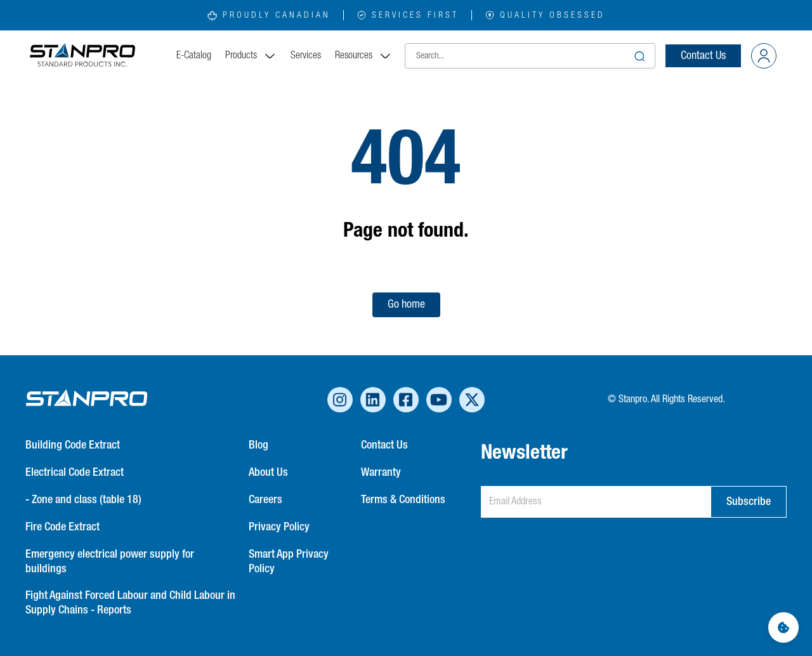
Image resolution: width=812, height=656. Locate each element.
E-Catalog (194, 56)
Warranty (381, 473)
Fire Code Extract (62, 527)
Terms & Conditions (403, 500)
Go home (406, 305)
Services (306, 56)
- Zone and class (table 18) (83, 500)
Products (251, 56)
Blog (259, 445)
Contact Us (703, 56)
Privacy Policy (279, 527)
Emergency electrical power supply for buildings (110, 562)
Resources (363, 56)
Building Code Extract (73, 445)
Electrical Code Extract (75, 473)
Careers (265, 500)
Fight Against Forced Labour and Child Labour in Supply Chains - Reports (130, 603)
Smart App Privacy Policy (289, 562)
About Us (268, 473)
